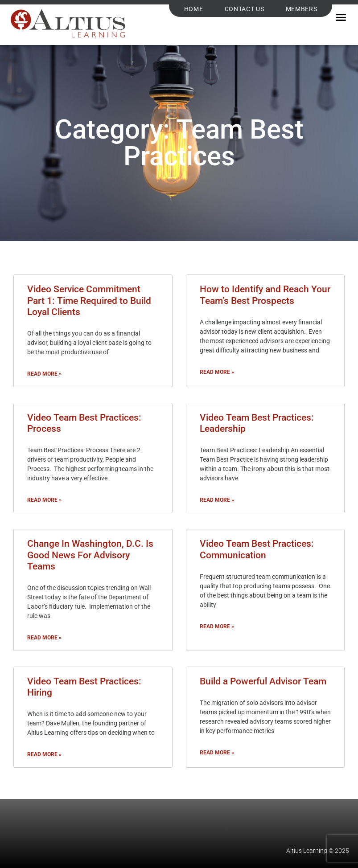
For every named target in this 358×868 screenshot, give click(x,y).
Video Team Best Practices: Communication (257, 549)
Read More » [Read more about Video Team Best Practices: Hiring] (44, 754)
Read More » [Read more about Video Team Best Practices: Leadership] (217, 500)
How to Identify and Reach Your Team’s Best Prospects (265, 295)
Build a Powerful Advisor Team (263, 681)
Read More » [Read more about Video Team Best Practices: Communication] (217, 626)
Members (302, 9)
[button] (341, 17)
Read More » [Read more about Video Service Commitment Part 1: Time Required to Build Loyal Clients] (44, 374)
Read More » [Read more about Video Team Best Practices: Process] (44, 500)
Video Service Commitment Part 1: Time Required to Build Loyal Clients (89, 300)
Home (194, 9)
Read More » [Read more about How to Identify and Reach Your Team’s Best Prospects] (217, 372)
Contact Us (245, 9)
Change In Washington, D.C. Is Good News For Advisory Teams (90, 555)
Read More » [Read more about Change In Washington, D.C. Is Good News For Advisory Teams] (44, 638)
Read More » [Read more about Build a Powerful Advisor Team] (217, 753)
